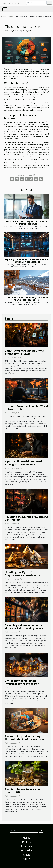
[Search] (36, 3)
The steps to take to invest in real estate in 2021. (25, 790)
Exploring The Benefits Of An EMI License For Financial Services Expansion (26, 261)
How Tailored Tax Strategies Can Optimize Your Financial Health (26, 223)
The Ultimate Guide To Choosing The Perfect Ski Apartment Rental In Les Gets (26, 299)
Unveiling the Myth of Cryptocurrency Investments (22, 574)
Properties (26, 850)
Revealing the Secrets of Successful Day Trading (26, 518)
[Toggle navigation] (5, 9)
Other (11, 17)
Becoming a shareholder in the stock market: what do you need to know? (26, 628)
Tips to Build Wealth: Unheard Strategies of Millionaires (23, 463)
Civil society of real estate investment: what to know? (22, 682)
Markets (26, 842)
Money (26, 838)
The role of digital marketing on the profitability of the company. (25, 737)
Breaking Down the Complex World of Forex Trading (26, 407)
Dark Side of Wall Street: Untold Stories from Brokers (24, 352)
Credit (27, 855)
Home (4, 17)
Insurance (26, 846)
